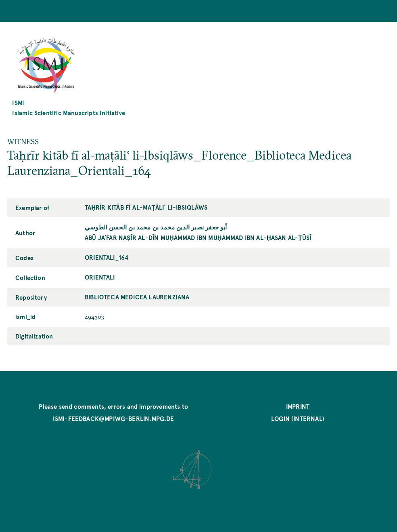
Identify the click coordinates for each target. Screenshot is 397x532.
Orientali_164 (107, 257)
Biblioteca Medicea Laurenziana (137, 297)
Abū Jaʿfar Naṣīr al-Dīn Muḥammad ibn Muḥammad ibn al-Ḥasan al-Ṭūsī (198, 237)
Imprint (298, 406)
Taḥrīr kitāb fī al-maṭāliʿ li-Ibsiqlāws (146, 207)
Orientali (100, 277)
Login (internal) (298, 418)
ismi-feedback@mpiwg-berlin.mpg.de (114, 418)
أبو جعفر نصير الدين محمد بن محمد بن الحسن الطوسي (156, 227)
